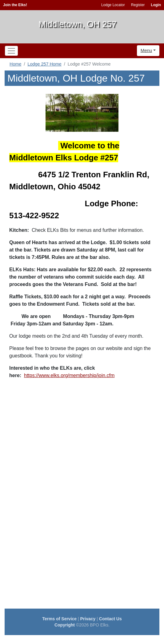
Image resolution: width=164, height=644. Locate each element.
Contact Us (110, 619)
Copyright (65, 625)
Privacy (88, 619)
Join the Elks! (15, 5)
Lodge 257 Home (44, 64)
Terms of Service (59, 619)
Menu (146, 50)
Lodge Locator (113, 5)
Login (156, 5)
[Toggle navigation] (11, 51)
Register (138, 5)
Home (15, 64)
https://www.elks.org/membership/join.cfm (69, 375)
